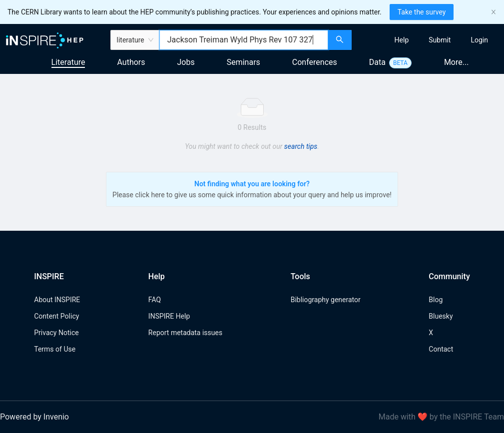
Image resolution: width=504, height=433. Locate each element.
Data (377, 62)
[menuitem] (402, 40)
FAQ (155, 300)
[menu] (429, 40)
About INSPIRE (57, 300)
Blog (436, 300)
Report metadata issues (185, 333)
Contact (441, 349)
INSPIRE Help (169, 316)
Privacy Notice (56, 333)
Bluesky (441, 316)
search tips (301, 146)
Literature (68, 62)
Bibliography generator (326, 300)
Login (479, 40)
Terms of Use (55, 349)
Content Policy (56, 316)
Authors (131, 62)
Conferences (315, 62)
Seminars (244, 62)
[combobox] (244, 40)
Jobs (186, 62)
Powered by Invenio (34, 417)
